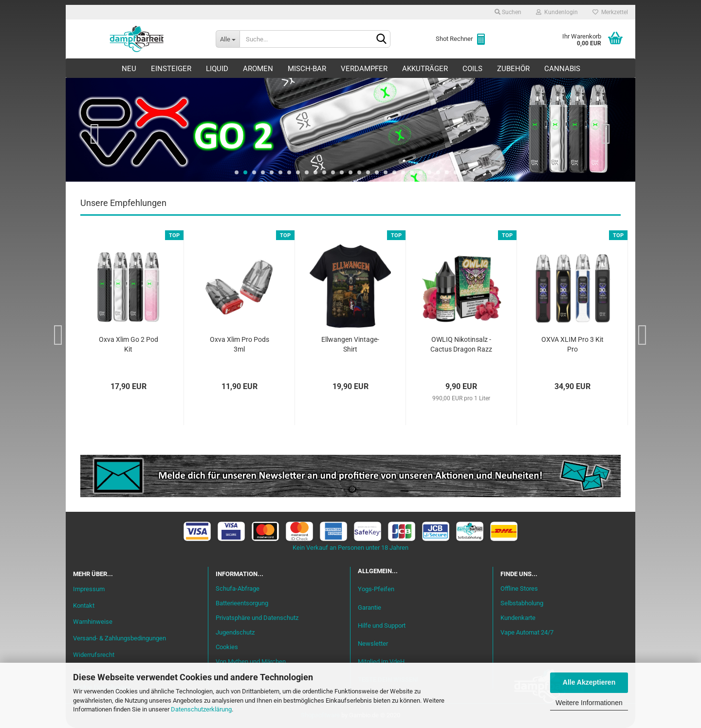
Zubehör (513, 69)
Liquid (217, 69)
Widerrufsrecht (94, 655)
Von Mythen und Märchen (251, 662)
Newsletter (373, 644)
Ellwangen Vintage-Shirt (350, 344)
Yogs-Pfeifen (376, 589)
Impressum (89, 589)
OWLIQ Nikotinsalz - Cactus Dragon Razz (461, 344)
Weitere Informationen (589, 703)
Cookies (227, 647)
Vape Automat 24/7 (527, 632)
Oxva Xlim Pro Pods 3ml (240, 344)
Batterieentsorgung (242, 603)
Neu (129, 69)
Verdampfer (364, 69)
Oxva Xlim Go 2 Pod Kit (129, 344)
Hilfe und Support (382, 625)
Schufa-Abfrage (238, 588)
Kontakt (84, 606)
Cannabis (562, 69)
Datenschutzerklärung (201, 709)
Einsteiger (171, 69)
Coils (472, 69)
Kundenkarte (518, 618)
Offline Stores (519, 588)
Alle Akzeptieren (589, 682)
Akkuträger (425, 69)
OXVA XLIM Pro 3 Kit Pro (572, 344)
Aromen (258, 69)
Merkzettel (610, 12)
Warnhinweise (93, 622)
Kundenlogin (557, 12)
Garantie (369, 607)
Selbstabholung (522, 603)
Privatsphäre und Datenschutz (257, 618)
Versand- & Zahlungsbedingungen (120, 638)
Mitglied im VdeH (381, 662)
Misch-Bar (307, 69)
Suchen (508, 12)
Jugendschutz (235, 632)
